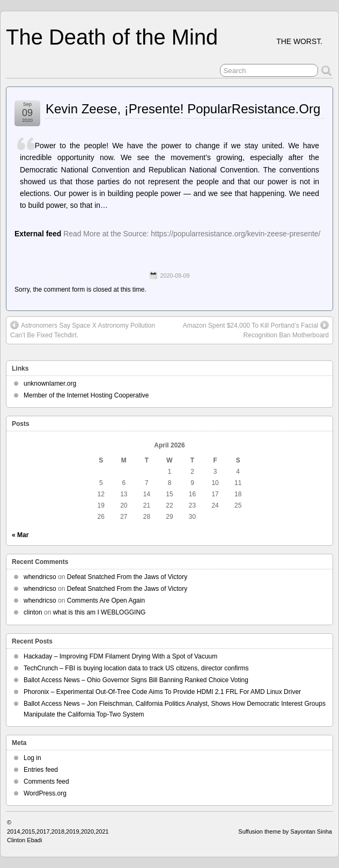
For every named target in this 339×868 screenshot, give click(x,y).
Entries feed (41, 770)
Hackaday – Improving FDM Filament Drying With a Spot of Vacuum (120, 656)
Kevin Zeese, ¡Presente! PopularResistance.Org (183, 109)
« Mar (20, 535)
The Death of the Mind (112, 37)
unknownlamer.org (50, 384)
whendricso (40, 577)
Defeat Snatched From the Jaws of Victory (127, 577)
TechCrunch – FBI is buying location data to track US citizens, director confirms (136, 668)
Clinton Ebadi (24, 840)
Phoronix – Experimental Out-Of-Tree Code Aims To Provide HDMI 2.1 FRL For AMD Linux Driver (162, 692)
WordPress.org (45, 793)
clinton (33, 612)
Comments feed (46, 782)
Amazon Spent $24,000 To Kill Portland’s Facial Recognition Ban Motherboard (256, 330)
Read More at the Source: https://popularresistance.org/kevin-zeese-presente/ (192, 234)
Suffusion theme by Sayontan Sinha (285, 831)
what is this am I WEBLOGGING (100, 612)
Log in (32, 758)
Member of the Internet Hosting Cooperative (86, 395)
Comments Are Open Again (106, 601)
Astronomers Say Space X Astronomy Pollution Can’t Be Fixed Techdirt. (83, 330)
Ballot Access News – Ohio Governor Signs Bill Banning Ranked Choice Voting (136, 680)
